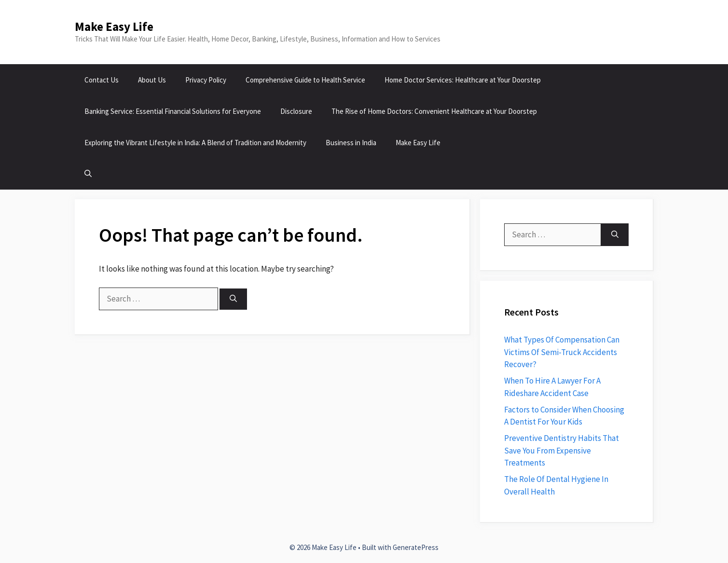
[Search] (233, 299)
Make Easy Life (114, 27)
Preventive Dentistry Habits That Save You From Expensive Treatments (562, 450)
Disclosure (296, 111)
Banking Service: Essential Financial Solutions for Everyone (173, 111)
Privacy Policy (206, 80)
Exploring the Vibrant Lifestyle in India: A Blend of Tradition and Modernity (195, 143)
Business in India (351, 143)
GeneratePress (416, 547)
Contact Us (102, 80)
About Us (152, 80)
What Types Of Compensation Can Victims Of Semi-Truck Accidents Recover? (562, 352)
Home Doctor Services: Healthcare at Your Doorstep (463, 80)
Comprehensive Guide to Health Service (305, 80)
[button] (88, 174)
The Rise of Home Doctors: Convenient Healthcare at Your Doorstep (434, 111)
